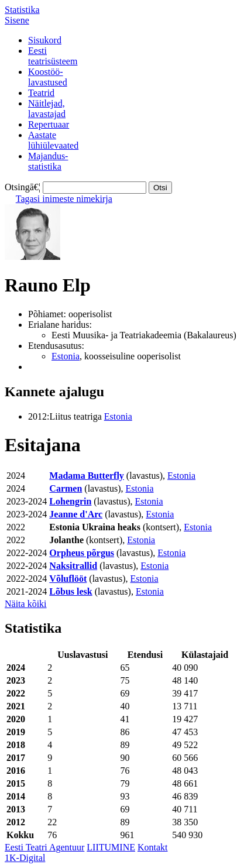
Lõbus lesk (71, 591)
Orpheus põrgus (82, 553)
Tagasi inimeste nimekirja (64, 199)
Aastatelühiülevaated (53, 140)
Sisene (17, 20)
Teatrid (41, 93)
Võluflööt (68, 579)
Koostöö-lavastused (48, 77)
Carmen (66, 488)
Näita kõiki (26, 604)
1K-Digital (25, 858)
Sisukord (45, 40)
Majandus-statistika (48, 161)
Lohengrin (70, 501)
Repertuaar (49, 124)
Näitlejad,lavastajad (47, 109)
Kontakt (153, 847)
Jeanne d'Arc (76, 514)
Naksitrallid (73, 566)
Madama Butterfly (87, 476)
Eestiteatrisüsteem (53, 56)
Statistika (22, 10)
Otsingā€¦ (23, 187)
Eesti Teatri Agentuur (44, 847)
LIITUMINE (111, 847)
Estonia (66, 356)
